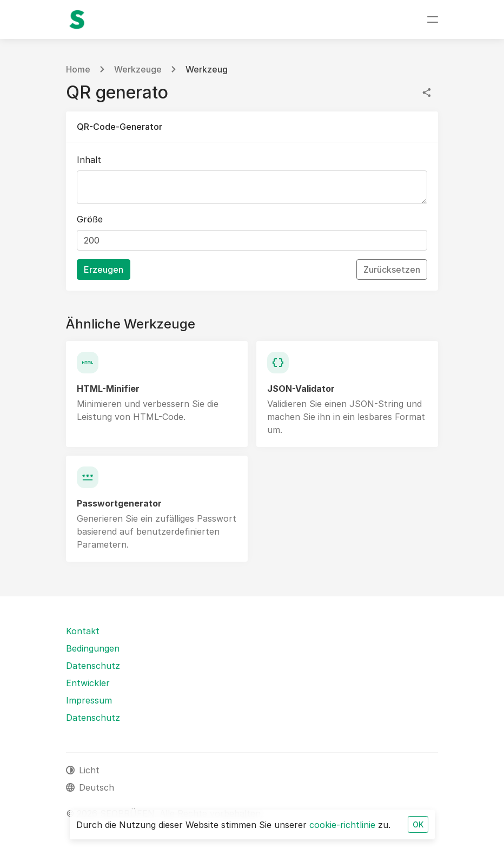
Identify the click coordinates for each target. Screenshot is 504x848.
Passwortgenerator (119, 503)
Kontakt (83, 631)
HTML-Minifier (108, 389)
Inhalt (89, 160)
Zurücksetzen (392, 269)
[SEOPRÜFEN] (77, 19)
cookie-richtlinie (342, 825)
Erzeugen (104, 269)
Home (78, 69)
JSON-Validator (301, 389)
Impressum (89, 700)
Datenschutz (93, 666)
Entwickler (88, 683)
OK (418, 824)
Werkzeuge (138, 69)
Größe (90, 219)
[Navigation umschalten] (433, 19)
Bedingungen (93, 648)
